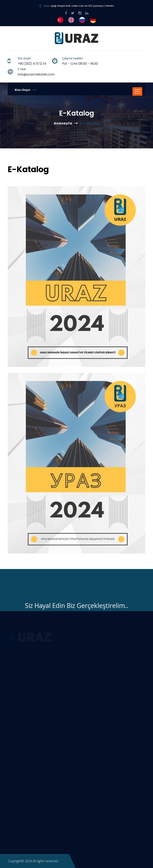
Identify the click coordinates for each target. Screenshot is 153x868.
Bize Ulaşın (26, 90)
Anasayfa (63, 123)
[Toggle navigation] (137, 91)
